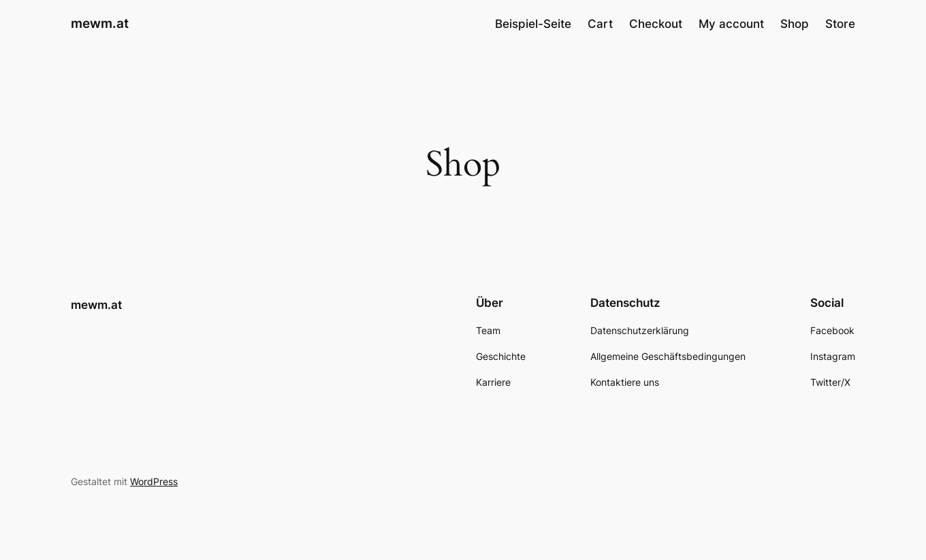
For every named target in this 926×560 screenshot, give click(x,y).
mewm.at (100, 23)
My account (731, 24)
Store (840, 24)
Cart (600, 24)
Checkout (656, 24)
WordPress (154, 481)
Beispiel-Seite (533, 24)
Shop (795, 24)
